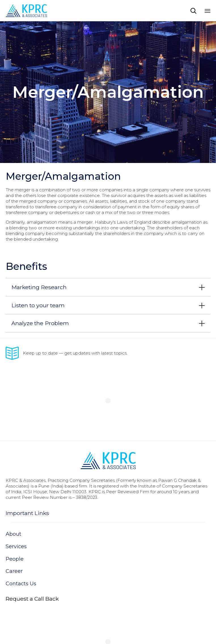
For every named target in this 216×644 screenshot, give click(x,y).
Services (16, 546)
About (13, 534)
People (15, 559)
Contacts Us (21, 584)
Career (14, 571)
